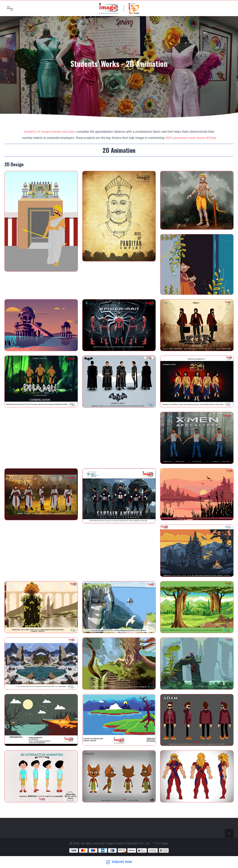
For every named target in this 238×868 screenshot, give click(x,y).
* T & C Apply (160, 843)
